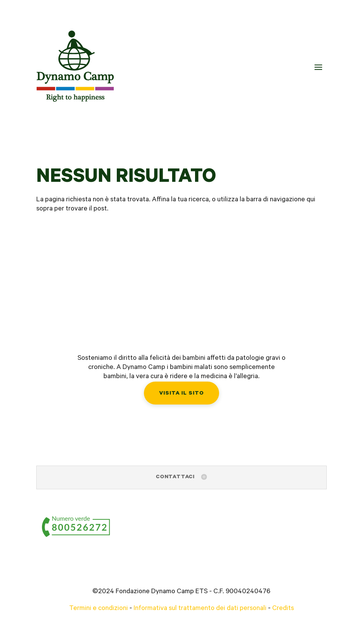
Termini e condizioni (98, 609)
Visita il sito (181, 394)
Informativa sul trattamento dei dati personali (200, 609)
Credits (283, 609)
